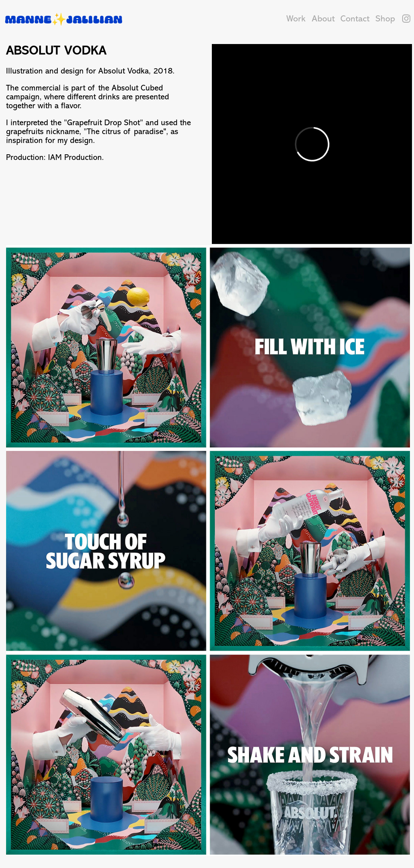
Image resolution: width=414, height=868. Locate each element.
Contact (355, 18)
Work (296, 18)
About (323, 18)
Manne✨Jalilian (64, 19)
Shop (385, 18)
